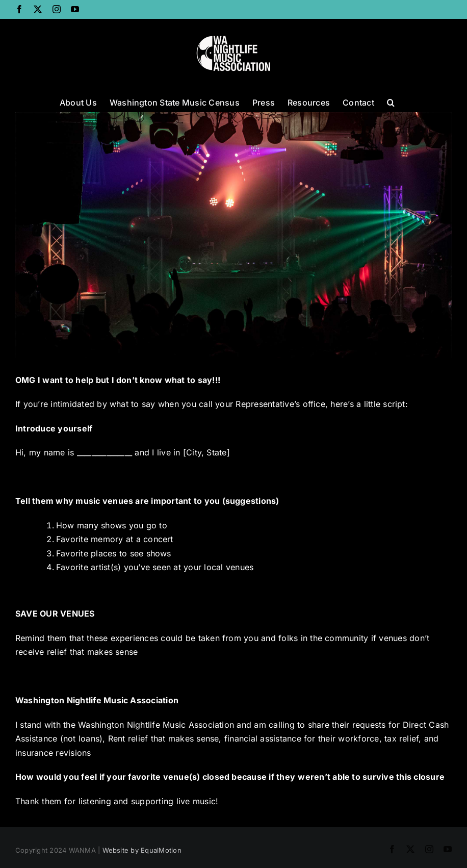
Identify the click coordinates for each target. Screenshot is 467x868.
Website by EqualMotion (142, 850)
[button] (391, 101)
